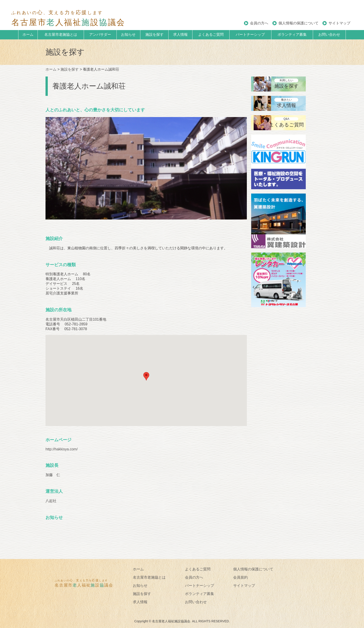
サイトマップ (339, 23)
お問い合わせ (329, 34)
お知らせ (128, 34)
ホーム (28, 34)
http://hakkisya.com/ (62, 449)
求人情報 (180, 34)
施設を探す (154, 34)
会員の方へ (259, 23)
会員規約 (240, 577)
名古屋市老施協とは (61, 34)
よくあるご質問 (211, 34)
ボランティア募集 (292, 34)
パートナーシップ (250, 34)
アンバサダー (100, 34)
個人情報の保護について (298, 23)
